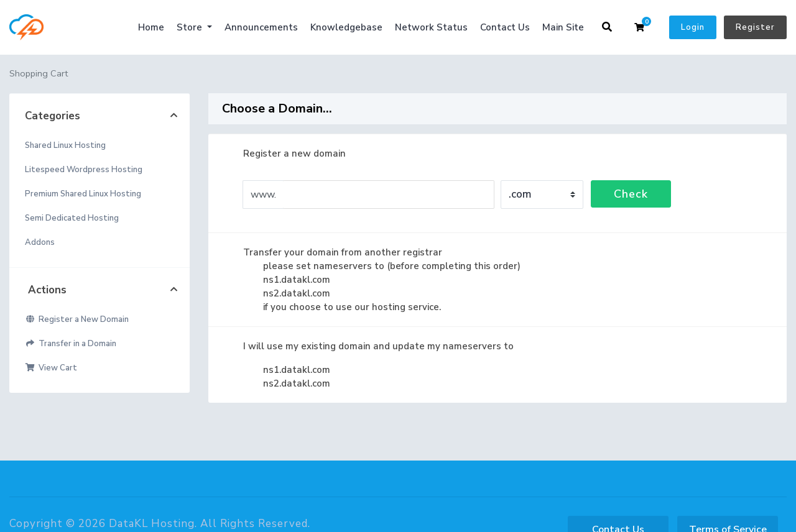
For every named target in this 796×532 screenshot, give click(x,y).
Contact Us (505, 27)
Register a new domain (285, 154)
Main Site (563, 27)
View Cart (51, 368)
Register (755, 27)
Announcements (261, 27)
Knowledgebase (346, 27)
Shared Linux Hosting (65, 145)
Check (631, 194)
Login (693, 27)
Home (151, 27)
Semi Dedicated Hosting (72, 218)
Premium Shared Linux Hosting (83, 194)
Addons (40, 242)
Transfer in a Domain (71, 344)
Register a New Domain (77, 319)
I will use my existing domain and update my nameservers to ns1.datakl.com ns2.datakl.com (368, 365)
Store (191, 27)
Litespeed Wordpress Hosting (84, 170)
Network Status (431, 27)
